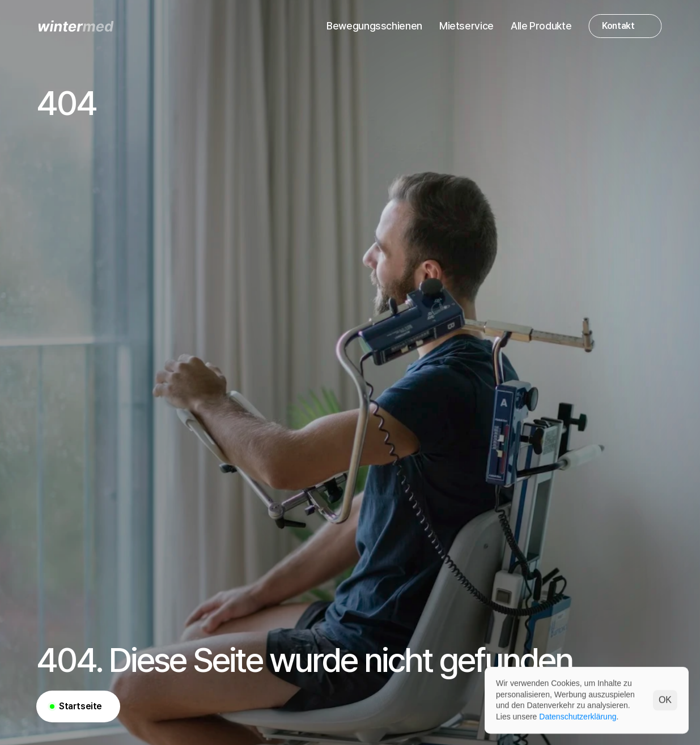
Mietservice (466, 26)
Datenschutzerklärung (578, 716)
